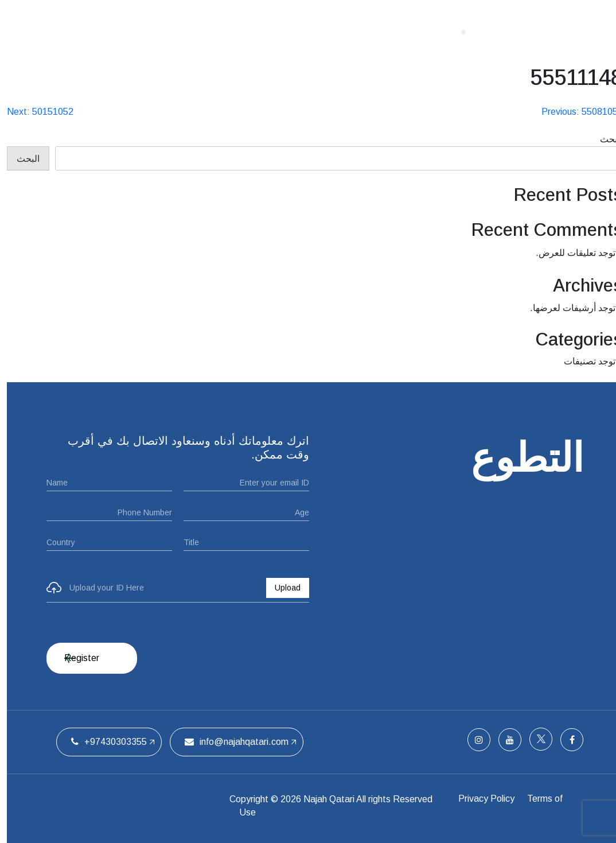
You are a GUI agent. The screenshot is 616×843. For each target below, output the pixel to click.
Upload (281, 588)
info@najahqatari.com (230, 742)
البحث (605, 139)
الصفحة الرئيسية (390, 32)
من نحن (323, 32)
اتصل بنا (156, 32)
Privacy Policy (484, 799)
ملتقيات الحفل (261, 32)
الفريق (202, 32)
